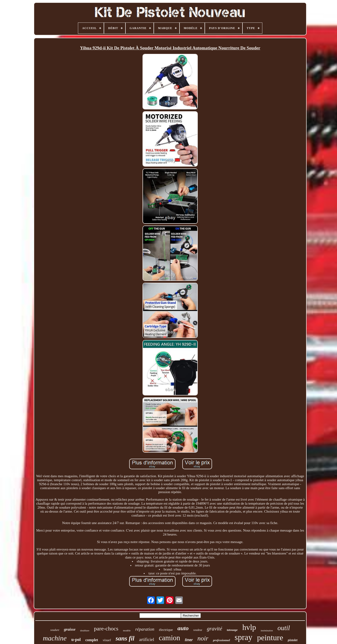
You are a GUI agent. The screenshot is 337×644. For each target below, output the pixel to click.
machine (55, 638)
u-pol (76, 640)
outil (284, 628)
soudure (55, 630)
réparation (145, 629)
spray (244, 637)
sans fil (125, 638)
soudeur (198, 630)
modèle (127, 630)
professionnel (221, 640)
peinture (270, 638)
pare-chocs (106, 629)
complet (92, 640)
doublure (85, 630)
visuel (107, 640)
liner (189, 640)
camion (170, 638)
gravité (214, 629)
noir (203, 638)
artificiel (147, 639)
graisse (70, 629)
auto (183, 628)
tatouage (232, 630)
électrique (166, 630)
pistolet (293, 640)
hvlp (249, 627)
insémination (267, 631)
